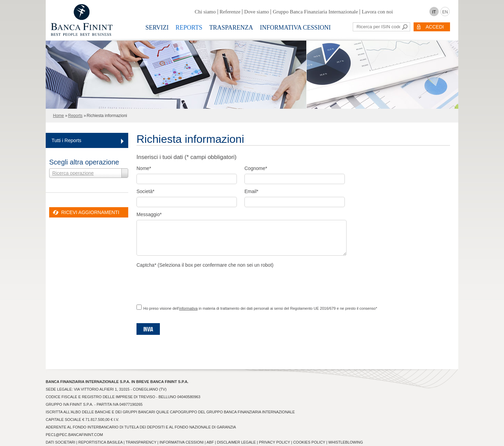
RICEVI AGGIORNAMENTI (90, 212)
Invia (148, 330)
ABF (210, 442)
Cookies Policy (309, 442)
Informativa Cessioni (295, 28)
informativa (188, 308)
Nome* (144, 168)
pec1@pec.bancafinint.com (74, 435)
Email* (251, 191)
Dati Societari (61, 442)
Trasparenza (231, 28)
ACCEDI (435, 27)
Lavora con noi (377, 12)
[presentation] (189, 284)
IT (434, 12)
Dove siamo (256, 12)
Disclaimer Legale (236, 442)
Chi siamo (205, 12)
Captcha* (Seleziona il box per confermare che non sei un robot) (205, 265)
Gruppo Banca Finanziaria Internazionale (315, 12)
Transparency (141, 442)
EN (445, 12)
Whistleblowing (346, 442)
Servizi (157, 28)
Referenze (230, 12)
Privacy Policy (274, 442)
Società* (145, 191)
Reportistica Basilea (101, 442)
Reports (189, 28)
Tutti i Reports (67, 140)
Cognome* (256, 168)
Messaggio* (149, 214)
